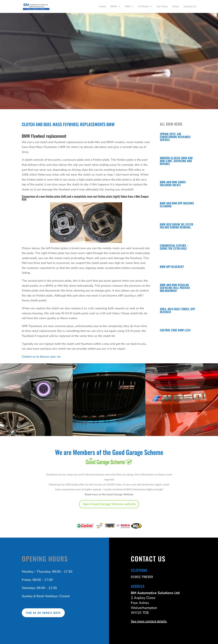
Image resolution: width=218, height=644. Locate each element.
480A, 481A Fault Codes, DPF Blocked (177, 310)
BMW (114, 7)
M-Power (144, 7)
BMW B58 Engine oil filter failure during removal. (177, 226)
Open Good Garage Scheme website (109, 504)
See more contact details (149, 621)
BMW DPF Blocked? (172, 267)
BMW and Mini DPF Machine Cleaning (177, 205)
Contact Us (190, 7)
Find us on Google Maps (43, 613)
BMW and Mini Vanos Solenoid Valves (173, 183)
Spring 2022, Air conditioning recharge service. (175, 137)
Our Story (162, 7)
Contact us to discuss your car (41, 357)
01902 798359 (142, 577)
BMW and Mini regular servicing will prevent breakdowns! (175, 288)
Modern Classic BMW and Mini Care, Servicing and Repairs (176, 161)
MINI (128, 7)
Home (103, 7)
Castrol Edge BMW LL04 (175, 330)
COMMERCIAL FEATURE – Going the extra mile (174, 247)
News (176, 7)
